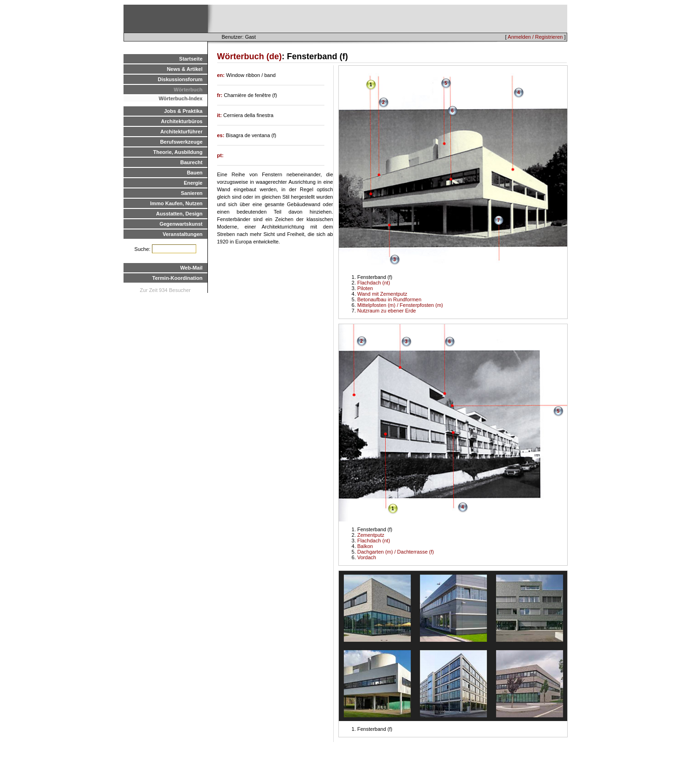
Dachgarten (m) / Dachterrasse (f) (396, 552)
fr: (221, 95)
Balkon (365, 546)
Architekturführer (181, 132)
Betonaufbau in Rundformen (390, 299)
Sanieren (192, 193)
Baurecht (192, 162)
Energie (193, 183)
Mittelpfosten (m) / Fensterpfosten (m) (400, 305)
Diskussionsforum (180, 79)
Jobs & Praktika (183, 111)
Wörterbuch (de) (250, 56)
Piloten (365, 288)
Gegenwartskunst (181, 224)
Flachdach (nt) (374, 283)
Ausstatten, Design (179, 214)
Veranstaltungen (183, 234)
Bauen (195, 173)
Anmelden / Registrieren (535, 37)
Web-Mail (191, 268)
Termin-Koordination (178, 278)
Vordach (367, 557)
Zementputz (371, 535)
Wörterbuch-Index (180, 98)
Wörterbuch (188, 90)
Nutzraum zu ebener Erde (387, 311)
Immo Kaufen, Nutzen (176, 203)
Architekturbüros (182, 121)
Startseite (191, 59)
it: (220, 115)
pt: (220, 155)
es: (222, 135)
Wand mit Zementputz (382, 294)
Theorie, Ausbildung (178, 152)
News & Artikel (185, 69)
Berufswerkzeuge (181, 142)
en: (222, 75)
